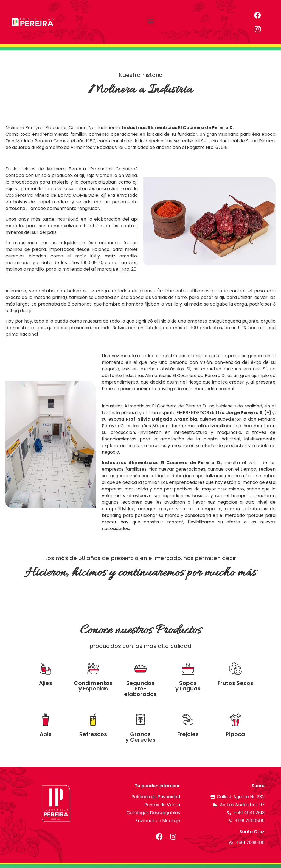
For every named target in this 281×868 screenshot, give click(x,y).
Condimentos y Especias (93, 686)
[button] (151, 21)
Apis (46, 734)
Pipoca (235, 734)
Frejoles (188, 734)
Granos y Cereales (140, 737)
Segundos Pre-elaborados (140, 689)
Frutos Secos (235, 683)
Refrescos (93, 734)
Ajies (46, 683)
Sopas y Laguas (188, 686)
